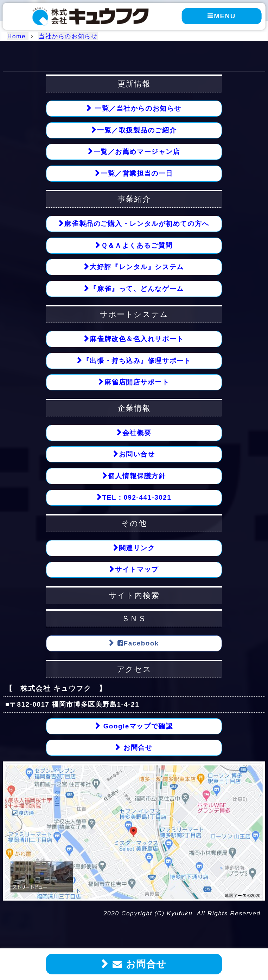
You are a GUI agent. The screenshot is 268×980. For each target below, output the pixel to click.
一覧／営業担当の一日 (137, 173)
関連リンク (137, 548)
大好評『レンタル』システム (137, 267)
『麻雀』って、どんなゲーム (137, 289)
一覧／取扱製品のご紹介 (137, 130)
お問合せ (138, 964)
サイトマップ (137, 569)
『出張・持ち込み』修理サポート (137, 361)
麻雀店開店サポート (137, 382)
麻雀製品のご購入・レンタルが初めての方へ (137, 224)
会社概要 (137, 433)
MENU (222, 16)
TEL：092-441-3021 (137, 497)
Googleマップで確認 (137, 726)
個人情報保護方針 (137, 476)
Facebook (137, 643)
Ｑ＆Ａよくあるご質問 (137, 245)
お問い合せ (137, 454)
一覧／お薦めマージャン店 (137, 152)
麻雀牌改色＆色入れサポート (137, 339)
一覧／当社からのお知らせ (137, 108)
